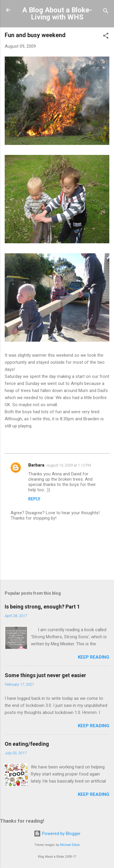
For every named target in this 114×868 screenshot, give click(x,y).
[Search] (106, 12)
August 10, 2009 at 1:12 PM (69, 465)
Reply (34, 499)
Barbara (36, 465)
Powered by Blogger (57, 834)
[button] (106, 37)
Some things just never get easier (45, 675)
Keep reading (94, 657)
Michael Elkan (70, 845)
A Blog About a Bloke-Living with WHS (57, 14)
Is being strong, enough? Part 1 (42, 607)
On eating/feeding (27, 744)
